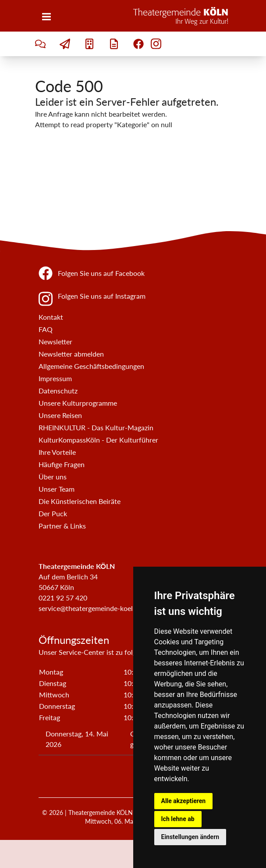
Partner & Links (62, 526)
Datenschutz (58, 391)
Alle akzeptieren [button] (184, 801)
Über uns (53, 477)
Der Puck (53, 513)
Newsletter (55, 341)
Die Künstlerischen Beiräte (80, 501)
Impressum (55, 378)
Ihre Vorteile (57, 452)
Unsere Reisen (60, 415)
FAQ (46, 329)
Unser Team (57, 489)
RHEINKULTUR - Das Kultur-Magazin (96, 427)
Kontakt (51, 317)
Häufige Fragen (62, 464)
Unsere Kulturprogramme (78, 403)
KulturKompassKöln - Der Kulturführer (98, 440)
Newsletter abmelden (71, 354)
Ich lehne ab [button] (178, 819)
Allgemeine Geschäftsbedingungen (91, 366)
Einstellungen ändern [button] (190, 837)
